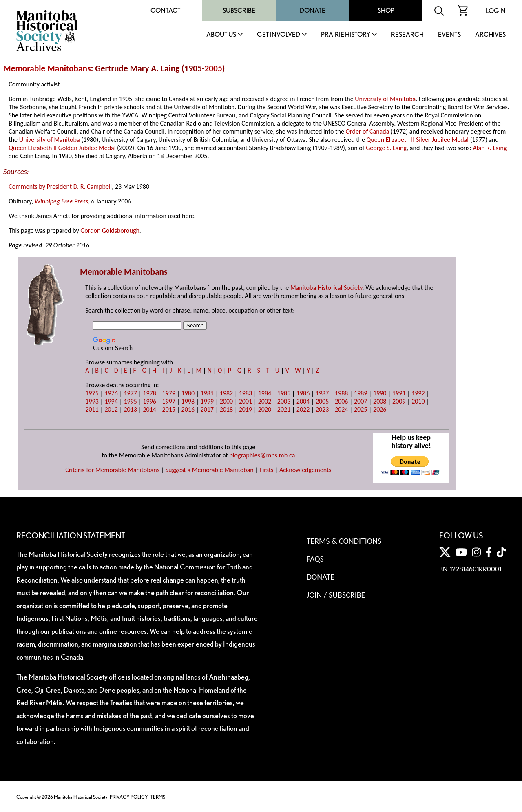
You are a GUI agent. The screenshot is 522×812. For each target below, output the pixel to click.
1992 (418, 393)
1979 (169, 393)
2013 (130, 409)
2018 (226, 409)
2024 (341, 409)
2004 (303, 401)
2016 (188, 409)
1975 (92, 393)
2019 (246, 409)
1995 (130, 401)
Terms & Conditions (344, 541)
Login (496, 11)
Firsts (266, 470)
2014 (149, 409)
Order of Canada (368, 131)
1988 (341, 393)
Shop (386, 10)
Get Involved (279, 35)
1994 (111, 401)
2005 (213, 68)
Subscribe (239, 10)
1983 (246, 393)
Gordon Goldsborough (110, 231)
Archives (490, 35)
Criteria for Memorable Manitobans (112, 470)
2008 (380, 401)
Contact (166, 10)
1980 (188, 393)
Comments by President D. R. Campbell (60, 186)
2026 (380, 409)
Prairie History (346, 35)
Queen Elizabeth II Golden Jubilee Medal (62, 148)
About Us (221, 35)
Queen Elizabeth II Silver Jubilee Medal (418, 140)
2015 (169, 409)
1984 (265, 393)
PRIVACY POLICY (129, 797)
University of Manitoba (385, 99)
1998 (188, 401)
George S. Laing (386, 148)
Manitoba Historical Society (326, 288)
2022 (303, 409)
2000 (226, 401)
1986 (303, 393)
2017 (207, 409)
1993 (92, 401)
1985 (284, 393)
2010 (418, 401)
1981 (207, 393)
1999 (207, 401)
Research (407, 35)
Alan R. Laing (490, 148)
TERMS (158, 797)
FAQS (315, 559)
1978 (149, 393)
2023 (322, 409)
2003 (284, 401)
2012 (111, 409)
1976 (111, 393)
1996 (149, 401)
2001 (246, 401)
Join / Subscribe (336, 595)
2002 (265, 401)
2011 (92, 409)
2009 (399, 401)
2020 (265, 409)
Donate (313, 10)
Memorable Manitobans (47, 68)
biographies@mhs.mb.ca (262, 455)
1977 (130, 393)
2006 (341, 401)
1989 (361, 393)
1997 (169, 401)
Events (449, 35)
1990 (380, 393)
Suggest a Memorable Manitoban (210, 470)
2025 (361, 409)
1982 (226, 393)
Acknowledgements (305, 470)
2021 (284, 409)
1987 (322, 393)
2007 (361, 401)
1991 (399, 393)
